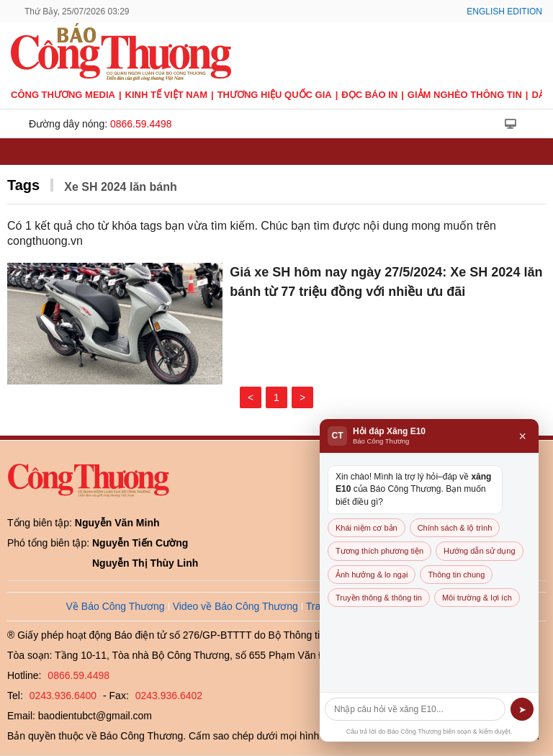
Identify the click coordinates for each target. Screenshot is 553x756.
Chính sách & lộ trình (455, 528)
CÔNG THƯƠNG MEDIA (63, 95)
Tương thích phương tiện (379, 551)
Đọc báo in (369, 95)
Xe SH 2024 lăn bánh (121, 187)
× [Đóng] (522, 436)
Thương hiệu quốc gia (275, 95)
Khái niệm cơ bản (367, 528)
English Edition (504, 12)
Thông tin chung (456, 575)
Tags (23, 185)
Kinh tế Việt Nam (166, 95)
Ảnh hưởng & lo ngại (372, 575)
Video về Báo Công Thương (235, 606)
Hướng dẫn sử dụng (479, 551)
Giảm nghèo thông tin (465, 95)
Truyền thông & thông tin (379, 598)
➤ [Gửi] (522, 710)
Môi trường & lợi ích (477, 598)
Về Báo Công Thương (116, 606)
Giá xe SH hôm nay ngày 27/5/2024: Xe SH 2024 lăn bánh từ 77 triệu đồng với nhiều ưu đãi (386, 282)
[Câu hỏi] (415, 709)
